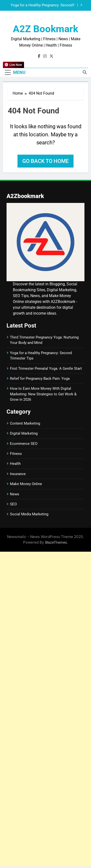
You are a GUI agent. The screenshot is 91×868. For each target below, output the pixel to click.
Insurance (18, 474)
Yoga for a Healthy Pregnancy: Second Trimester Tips (42, 5)
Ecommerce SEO (24, 444)
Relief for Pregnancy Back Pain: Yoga (40, 379)
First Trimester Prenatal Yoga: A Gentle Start (46, 369)
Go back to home (45, 161)
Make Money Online (26, 484)
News (15, 494)
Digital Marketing (24, 433)
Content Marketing (25, 423)
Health (15, 464)
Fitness (16, 454)
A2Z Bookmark (45, 29)
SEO (13, 504)
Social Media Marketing (29, 514)
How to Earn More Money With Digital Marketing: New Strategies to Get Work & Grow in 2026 (43, 394)
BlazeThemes (56, 542)
